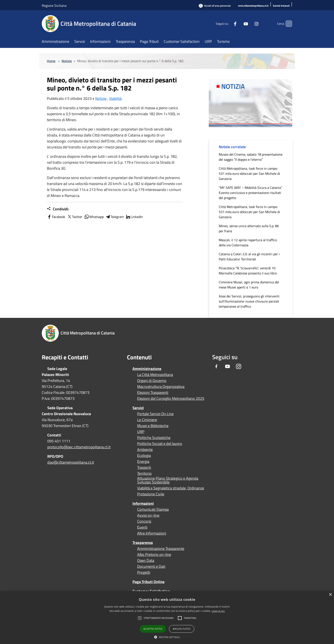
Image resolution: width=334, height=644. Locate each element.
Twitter (75, 217)
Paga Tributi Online (148, 582)
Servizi (138, 408)
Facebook (56, 217)
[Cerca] (287, 24)
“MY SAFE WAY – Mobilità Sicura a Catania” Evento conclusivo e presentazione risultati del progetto (250, 193)
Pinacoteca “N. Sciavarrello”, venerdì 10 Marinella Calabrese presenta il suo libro (248, 271)
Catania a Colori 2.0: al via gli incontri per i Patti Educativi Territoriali (249, 257)
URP (141, 432)
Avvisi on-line (148, 515)
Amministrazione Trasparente (161, 549)
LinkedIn (134, 217)
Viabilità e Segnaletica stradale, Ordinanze (171, 488)
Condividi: (58, 209)
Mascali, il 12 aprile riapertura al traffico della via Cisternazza (248, 242)
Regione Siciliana (54, 6)
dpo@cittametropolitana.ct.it (71, 462)
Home (51, 61)
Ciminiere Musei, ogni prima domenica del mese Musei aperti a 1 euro (249, 285)
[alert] (167, 617)
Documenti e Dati (151, 567)
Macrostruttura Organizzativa (161, 387)
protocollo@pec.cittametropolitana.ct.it (79, 447)
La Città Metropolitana (155, 375)
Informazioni (143, 503)
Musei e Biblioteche (153, 426)
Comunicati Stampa (153, 509)
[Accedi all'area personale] (215, 6)
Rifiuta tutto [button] (181, 629)
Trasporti (144, 468)
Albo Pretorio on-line (154, 555)
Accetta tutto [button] (153, 629)
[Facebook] (228, 24)
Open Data (146, 561)
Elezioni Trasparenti (153, 393)
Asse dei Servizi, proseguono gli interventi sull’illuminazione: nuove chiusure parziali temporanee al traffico (249, 301)
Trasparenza (143, 543)
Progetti (144, 572)
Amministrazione (147, 369)
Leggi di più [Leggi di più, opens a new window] (218, 611)
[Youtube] (239, 24)
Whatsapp (94, 217)
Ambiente (145, 450)
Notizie (67, 61)
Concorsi (144, 521)
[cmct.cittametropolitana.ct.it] (253, 6)
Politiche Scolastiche (154, 438)
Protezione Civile (151, 494)
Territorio (144, 473)
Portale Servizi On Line (155, 414)
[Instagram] (249, 24)
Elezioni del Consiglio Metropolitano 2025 (171, 399)
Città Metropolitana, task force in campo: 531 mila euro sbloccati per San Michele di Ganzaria (249, 174)
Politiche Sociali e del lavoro (160, 444)
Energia (143, 462)
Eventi (142, 527)
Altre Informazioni (152, 533)
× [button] (330, 595)
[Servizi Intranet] (281, 6)
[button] (158, 618)
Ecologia (144, 456)
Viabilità (115, 98)
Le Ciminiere (147, 420)
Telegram (115, 217)
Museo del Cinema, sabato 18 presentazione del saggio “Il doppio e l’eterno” (251, 157)
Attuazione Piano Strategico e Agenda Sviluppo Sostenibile (168, 480)
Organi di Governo (152, 381)
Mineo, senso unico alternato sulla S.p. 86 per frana (249, 228)
